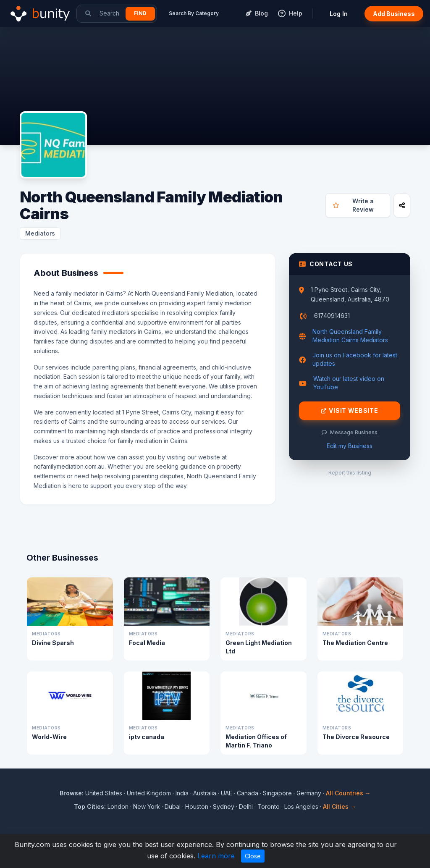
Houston (197, 806)
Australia (205, 793)
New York (147, 806)
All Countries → (348, 793)
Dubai (173, 806)
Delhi (246, 806)
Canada (248, 793)
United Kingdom (149, 793)
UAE (227, 793)
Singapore (277, 793)
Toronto (269, 806)
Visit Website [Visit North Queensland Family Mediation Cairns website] (350, 411)
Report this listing (350, 473)
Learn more (216, 856)
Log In (339, 14)
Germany (309, 793)
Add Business (394, 14)
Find (140, 13)
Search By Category (194, 13)
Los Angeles (301, 806)
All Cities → (340, 806)
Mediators (40, 233)
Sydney (224, 806)
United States (104, 793)
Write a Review (353, 205)
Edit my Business (350, 446)
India (182, 793)
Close (253, 856)
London (118, 806)
